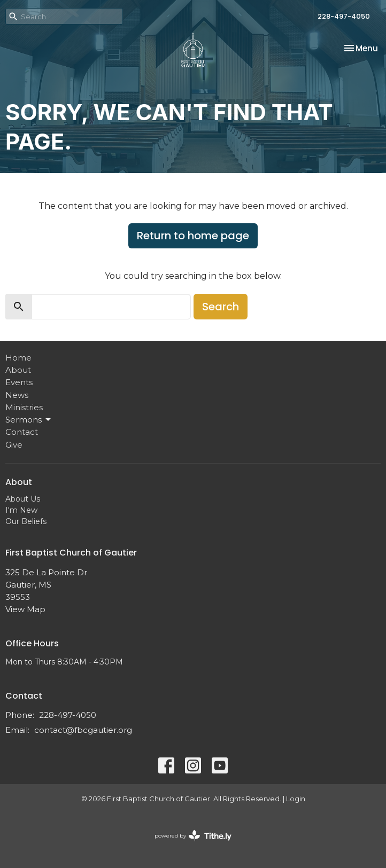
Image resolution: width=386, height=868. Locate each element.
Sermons (29, 420)
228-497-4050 (344, 16)
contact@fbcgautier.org (83, 730)
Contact (22, 432)
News (17, 395)
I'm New (21, 510)
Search (221, 307)
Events (19, 382)
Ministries (24, 407)
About (18, 370)
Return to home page (193, 236)
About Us (23, 499)
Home (18, 358)
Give (14, 445)
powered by (193, 836)
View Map (25, 609)
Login (296, 799)
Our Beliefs (26, 521)
